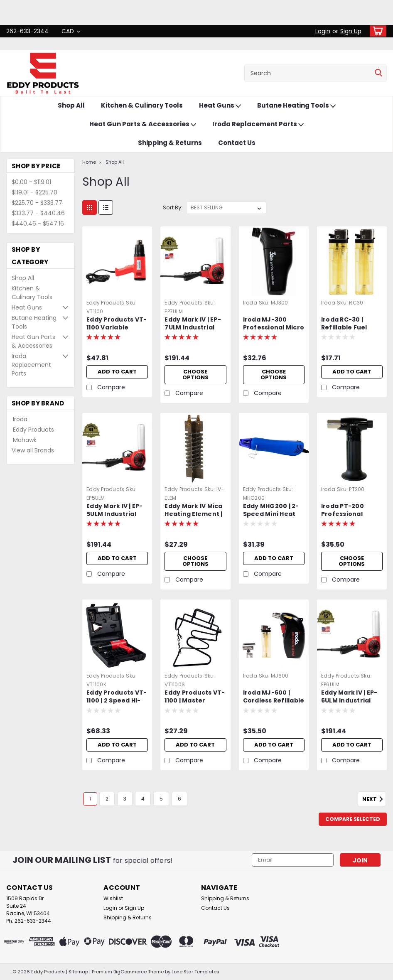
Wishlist (113, 898)
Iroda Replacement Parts (258, 124)
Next (374, 799)
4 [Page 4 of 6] (143, 799)
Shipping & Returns (170, 143)
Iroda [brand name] (250, 303)
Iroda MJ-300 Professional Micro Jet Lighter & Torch (274, 324)
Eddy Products (33, 430)
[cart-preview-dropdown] (376, 31)
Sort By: (173, 208)
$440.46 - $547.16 (38, 224)
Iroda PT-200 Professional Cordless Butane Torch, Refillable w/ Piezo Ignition (349, 511)
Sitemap (78, 972)
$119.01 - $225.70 (34, 192)
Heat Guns (220, 106)
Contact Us (237, 143)
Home (89, 162)
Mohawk (25, 440)
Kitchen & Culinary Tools (142, 105)
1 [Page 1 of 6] (90, 799)
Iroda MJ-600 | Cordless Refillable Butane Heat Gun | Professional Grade (274, 697)
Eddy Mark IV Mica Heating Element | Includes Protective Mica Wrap (193, 511)
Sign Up (351, 31)
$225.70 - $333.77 (37, 203)
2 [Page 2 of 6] (107, 799)
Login (323, 31)
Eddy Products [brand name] (105, 303)
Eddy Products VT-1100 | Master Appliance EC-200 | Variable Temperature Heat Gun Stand (195, 697)
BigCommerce (130, 972)
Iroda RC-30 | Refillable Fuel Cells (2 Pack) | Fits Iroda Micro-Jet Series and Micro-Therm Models (351, 324)
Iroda (20, 419)
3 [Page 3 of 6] (125, 799)
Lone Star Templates (195, 972)
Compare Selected (353, 819)
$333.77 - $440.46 (38, 213)
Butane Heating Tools (296, 106)
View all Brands (33, 450)
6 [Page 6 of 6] (179, 799)
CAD (71, 31)
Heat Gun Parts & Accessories (143, 124)
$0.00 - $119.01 (31, 182)
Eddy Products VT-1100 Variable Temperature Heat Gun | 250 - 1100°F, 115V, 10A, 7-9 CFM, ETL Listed (117, 324)
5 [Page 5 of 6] (161, 799)
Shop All (71, 105)
